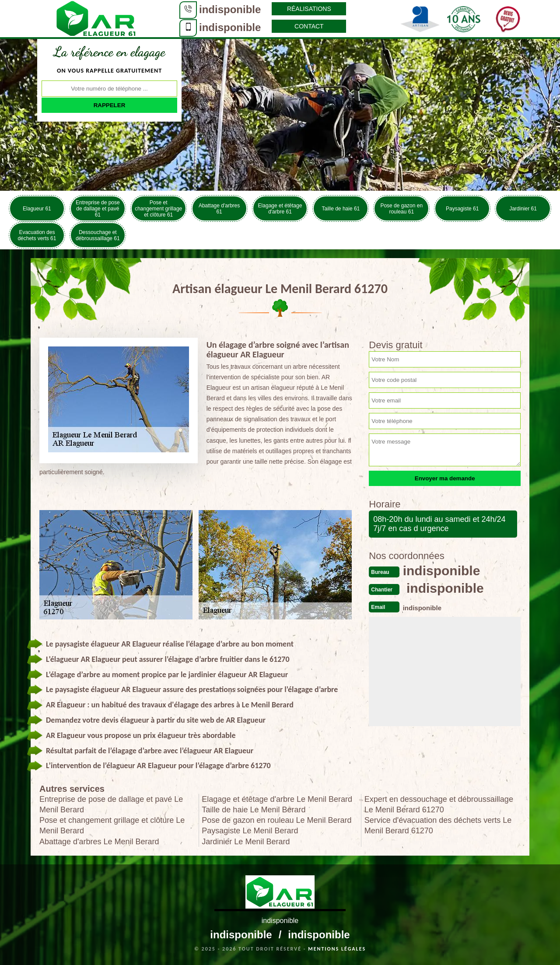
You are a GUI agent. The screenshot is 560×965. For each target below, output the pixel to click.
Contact (309, 26)
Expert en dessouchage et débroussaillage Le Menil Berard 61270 (439, 804)
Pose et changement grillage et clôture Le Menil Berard (112, 825)
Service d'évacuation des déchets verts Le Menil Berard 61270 (438, 825)
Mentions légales (337, 949)
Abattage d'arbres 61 (219, 209)
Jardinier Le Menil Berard (246, 842)
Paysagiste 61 (462, 209)
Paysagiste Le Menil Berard (250, 831)
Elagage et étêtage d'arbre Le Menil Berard (277, 799)
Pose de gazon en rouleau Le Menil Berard (276, 820)
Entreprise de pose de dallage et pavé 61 (98, 209)
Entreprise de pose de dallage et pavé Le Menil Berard (111, 804)
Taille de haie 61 (341, 209)
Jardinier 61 (523, 209)
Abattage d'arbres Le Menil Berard (99, 842)
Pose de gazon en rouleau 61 (401, 209)
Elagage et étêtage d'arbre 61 (280, 209)
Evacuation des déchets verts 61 (37, 235)
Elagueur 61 (37, 209)
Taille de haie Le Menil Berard (254, 810)
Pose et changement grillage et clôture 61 (158, 209)
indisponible (230, 9)
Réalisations (309, 9)
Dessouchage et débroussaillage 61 (98, 235)
